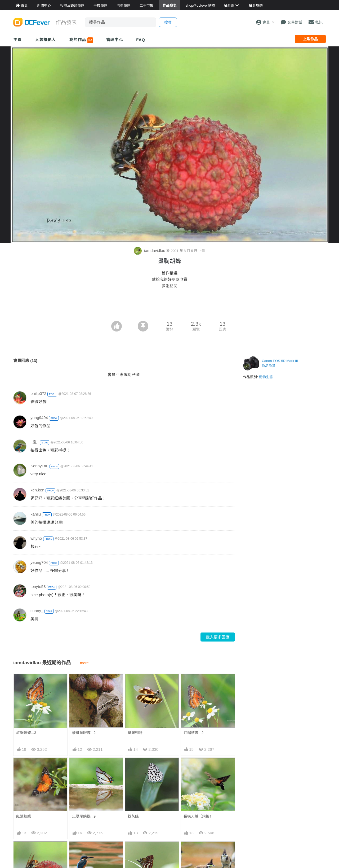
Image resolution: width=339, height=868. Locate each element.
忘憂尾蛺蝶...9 (84, 816)
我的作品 (81, 40)
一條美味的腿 (195, 851)
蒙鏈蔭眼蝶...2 (84, 733)
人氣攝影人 (46, 40)
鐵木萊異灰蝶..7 (141, 851)
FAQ (141, 40)
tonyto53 (38, 586)
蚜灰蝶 (133, 816)
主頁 (17, 40)
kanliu (36, 514)
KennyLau (39, 466)
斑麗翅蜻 (135, 733)
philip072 (38, 393)
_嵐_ (35, 442)
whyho (36, 538)
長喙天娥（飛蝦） (198, 816)
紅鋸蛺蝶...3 (26, 733)
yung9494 (39, 418)
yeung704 (39, 562)
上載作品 (310, 39)
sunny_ (37, 611)
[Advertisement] (169, 306)
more (84, 663)
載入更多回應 (218, 637)
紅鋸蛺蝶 (24, 816)
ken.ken (37, 490)
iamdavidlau (150, 250)
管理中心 (115, 40)
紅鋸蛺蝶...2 (193, 733)
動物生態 (266, 377)
